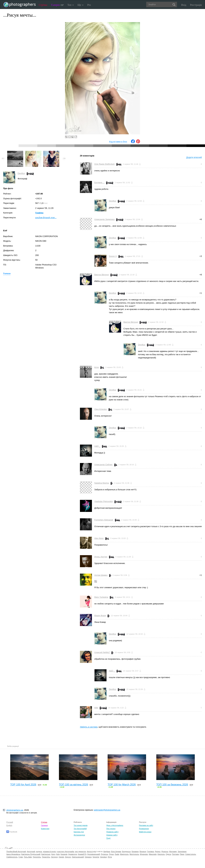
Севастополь (191, 854)
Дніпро (158, 851)
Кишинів (64, 854)
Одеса (168, 854)
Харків (61, 857)
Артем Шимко (101, 575)
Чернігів (96, 857)
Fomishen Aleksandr (104, 520)
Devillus (21, 173)
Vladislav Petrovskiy (104, 501)
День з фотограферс (115, 825)
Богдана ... (99, 182)
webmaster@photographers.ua (107, 810)
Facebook (12, 832)
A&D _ (97, 446)
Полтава (175, 854)
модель (39, 851)
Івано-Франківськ (13, 854)
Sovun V (113, 256)
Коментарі (45, 829)
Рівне (182, 854)
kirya (96, 367)
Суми (21, 857)
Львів (117, 854)
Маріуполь (124, 854)
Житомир (173, 851)
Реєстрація (196, 5)
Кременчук (73, 854)
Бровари (135, 851)
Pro (89, 5)
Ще (80, 5)
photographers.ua (15, 810)
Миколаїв (153, 854)
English (9, 825)
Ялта (110, 857)
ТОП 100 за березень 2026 (172, 785)
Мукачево (144, 854)
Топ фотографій (80, 829)
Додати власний (194, 157)
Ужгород (54, 857)
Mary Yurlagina (101, 597)
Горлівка (150, 851)
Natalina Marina (102, 483)
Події (108, 838)
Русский (10, 822)
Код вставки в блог (118, 142)
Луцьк (111, 854)
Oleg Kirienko (101, 409)
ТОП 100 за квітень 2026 (74, 785)
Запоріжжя (182, 851)
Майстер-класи (145, 832)
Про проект (111, 829)
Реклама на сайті (146, 825)
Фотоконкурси (79, 835)
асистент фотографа (66, 851)
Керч (53, 854)
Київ (58, 854)
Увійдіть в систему (89, 727)
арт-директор (81, 851)
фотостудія (92, 851)
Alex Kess (99, 538)
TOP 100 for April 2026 (23, 785)
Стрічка (43, 5)
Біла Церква (116, 851)
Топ (71, 5)
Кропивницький (94, 854)
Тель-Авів (28, 857)
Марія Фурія (100, 616)
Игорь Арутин (101, 557)
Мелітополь (134, 854)
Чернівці (103, 857)
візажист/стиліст (50, 851)
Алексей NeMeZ (102, 652)
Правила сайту (112, 832)
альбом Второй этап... (46, 218)
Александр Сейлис (103, 465)
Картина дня (79, 832)
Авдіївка (107, 851)
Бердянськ (126, 851)
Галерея (57, 5)
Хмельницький (78, 857)
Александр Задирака (104, 219)
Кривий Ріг (82, 854)
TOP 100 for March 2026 (122, 785)
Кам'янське (46, 854)
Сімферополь (12, 857)
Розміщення (144, 829)
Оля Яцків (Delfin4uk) (105, 164)
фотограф (31, 851)
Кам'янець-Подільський (31, 854)
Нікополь (161, 854)
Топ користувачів (81, 825)
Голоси (7, 273)
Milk (96, 708)
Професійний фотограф (16, 851)
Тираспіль (46, 857)
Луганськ (104, 854)
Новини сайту (112, 835)
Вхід (184, 5)
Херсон (68, 857)
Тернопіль (37, 857)
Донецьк (165, 851)
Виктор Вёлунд (102, 275)
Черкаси (88, 857)
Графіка (39, 213)
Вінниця (143, 851)
